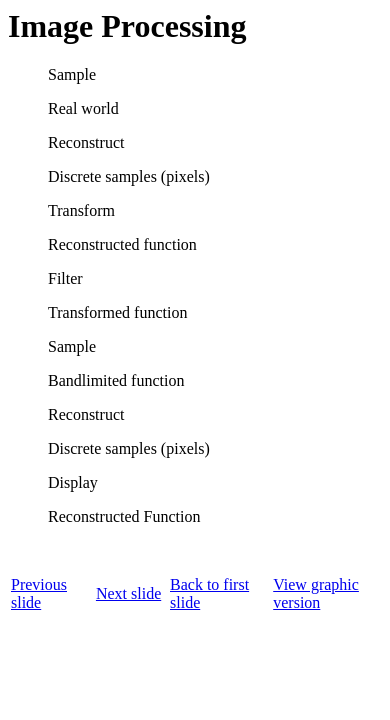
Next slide (128, 593)
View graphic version (316, 593)
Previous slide (39, 593)
